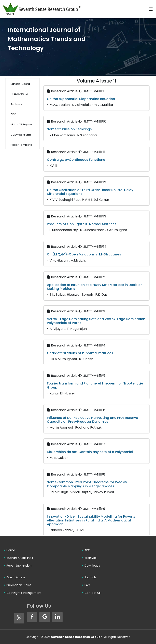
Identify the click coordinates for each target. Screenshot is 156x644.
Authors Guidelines (20, 558)
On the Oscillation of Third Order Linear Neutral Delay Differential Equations (90, 192)
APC (87, 550)
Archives (90, 558)
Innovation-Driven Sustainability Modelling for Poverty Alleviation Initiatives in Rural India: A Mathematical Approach (91, 520)
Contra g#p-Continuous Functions (76, 160)
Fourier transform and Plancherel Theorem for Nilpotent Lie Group (95, 385)
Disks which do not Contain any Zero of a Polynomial (90, 452)
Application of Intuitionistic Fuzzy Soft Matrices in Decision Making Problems (95, 287)
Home (11, 550)
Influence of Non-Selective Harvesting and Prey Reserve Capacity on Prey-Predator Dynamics (92, 420)
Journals (90, 577)
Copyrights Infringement (24, 593)
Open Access (16, 577)
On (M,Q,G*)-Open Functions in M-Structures (84, 254)
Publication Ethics (19, 585)
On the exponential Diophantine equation (81, 99)
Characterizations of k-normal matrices (80, 353)
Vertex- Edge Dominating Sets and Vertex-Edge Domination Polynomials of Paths (96, 321)
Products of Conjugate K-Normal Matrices (82, 224)
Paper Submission (19, 566)
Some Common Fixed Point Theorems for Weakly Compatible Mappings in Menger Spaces (87, 484)
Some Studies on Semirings (69, 129)
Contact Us (93, 593)
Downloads (92, 566)
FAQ (87, 585)
